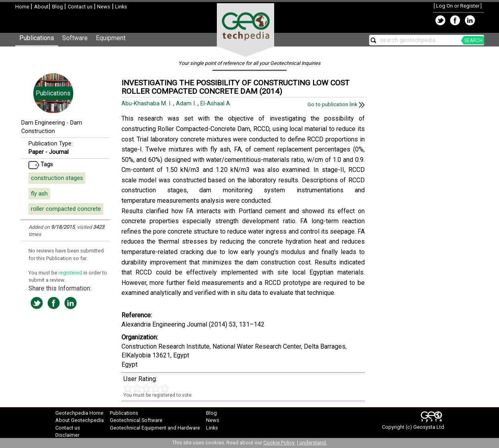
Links (120, 7)
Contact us (81, 7)
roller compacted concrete (66, 209)
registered (71, 273)
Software (75, 38)
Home (23, 7)
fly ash (39, 194)
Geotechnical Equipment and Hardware (155, 428)
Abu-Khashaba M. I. (147, 104)
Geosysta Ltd (429, 427)
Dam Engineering (43, 123)
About (41, 7)
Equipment (111, 38)
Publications (37, 38)
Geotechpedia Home (79, 413)
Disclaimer (67, 435)
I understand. (312, 443)
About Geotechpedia (80, 420)
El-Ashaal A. (217, 104)
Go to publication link (336, 104)
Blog (58, 7)
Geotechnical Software (136, 420)
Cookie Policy (280, 443)
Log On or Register (458, 6)
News (103, 7)
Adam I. (187, 104)
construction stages (57, 178)
